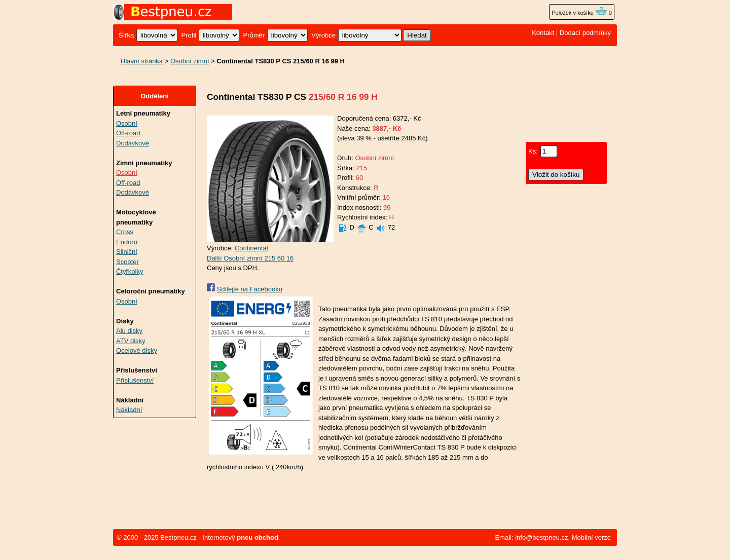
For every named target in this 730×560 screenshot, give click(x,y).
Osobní (127, 123)
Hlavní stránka (142, 61)
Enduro (127, 242)
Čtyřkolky (130, 271)
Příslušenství (135, 380)
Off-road (128, 133)
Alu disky (129, 331)
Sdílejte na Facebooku (250, 289)
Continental (251, 248)
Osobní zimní (190, 61)
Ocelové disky (137, 350)
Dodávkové (133, 143)
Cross (125, 232)
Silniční (127, 252)
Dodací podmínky (585, 33)
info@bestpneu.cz (541, 537)
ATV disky (131, 341)
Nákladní (129, 410)
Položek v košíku (579, 13)
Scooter (127, 262)
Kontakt (543, 33)
